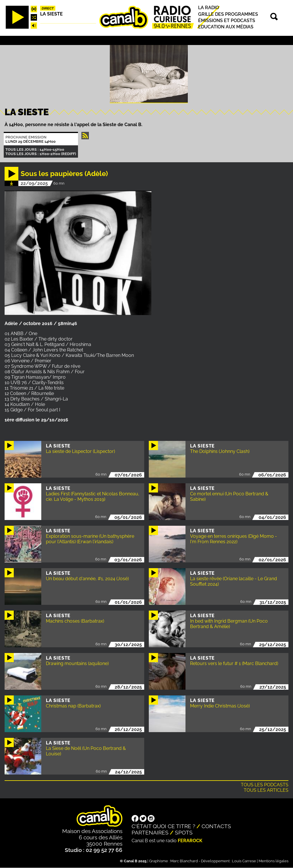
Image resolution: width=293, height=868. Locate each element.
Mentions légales (274, 861)
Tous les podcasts (265, 785)
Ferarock (190, 841)
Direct (48, 8)
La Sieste (51, 14)
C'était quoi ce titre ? (163, 826)
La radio (209, 8)
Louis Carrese (244, 861)
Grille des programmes (228, 14)
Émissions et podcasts (227, 20)
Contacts (216, 826)
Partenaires (150, 832)
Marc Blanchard (184, 861)
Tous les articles (266, 790)
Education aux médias (226, 27)
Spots (184, 832)
